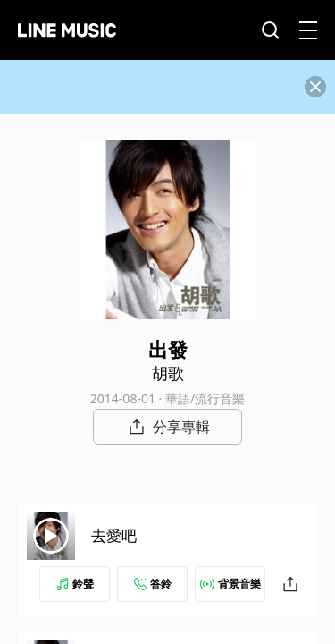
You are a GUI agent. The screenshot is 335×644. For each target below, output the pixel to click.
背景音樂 (230, 584)
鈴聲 (75, 584)
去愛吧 (114, 535)
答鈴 (153, 584)
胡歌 (168, 373)
